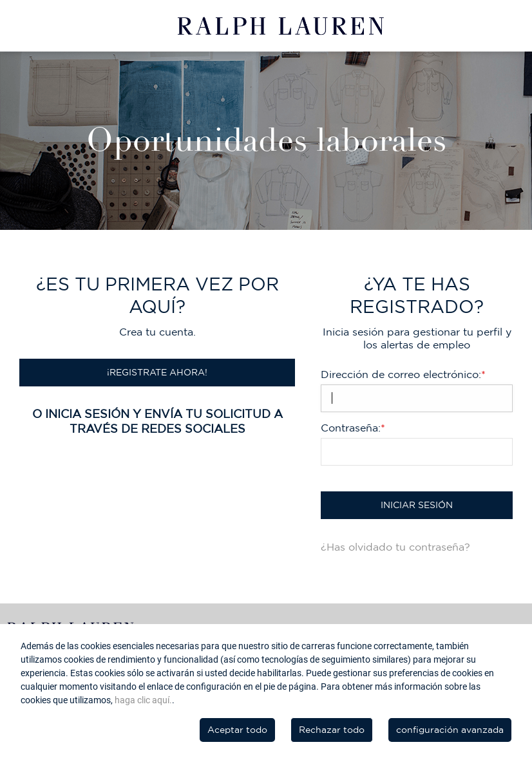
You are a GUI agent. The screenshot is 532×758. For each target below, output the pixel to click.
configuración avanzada (450, 730)
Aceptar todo (237, 730)
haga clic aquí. (143, 700)
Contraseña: (353, 428)
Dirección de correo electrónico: (403, 374)
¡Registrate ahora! (157, 372)
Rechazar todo (332, 730)
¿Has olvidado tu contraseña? (395, 547)
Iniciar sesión (417, 505)
